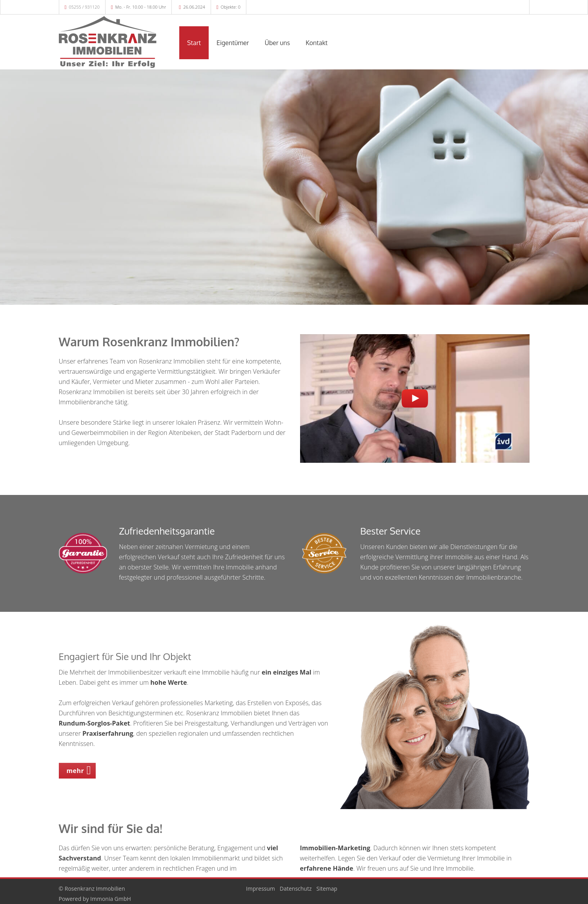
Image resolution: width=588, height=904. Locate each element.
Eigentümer (233, 43)
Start (194, 43)
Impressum (260, 889)
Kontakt (317, 43)
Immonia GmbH (111, 899)
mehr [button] (76, 771)
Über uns (278, 43)
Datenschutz (296, 889)
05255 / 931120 (84, 7)
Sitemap (327, 889)
